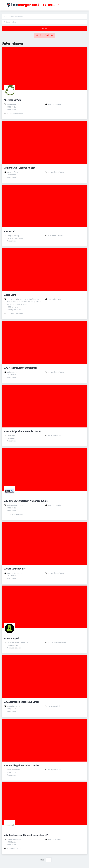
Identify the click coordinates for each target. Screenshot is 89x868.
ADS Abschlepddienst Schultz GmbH (21, 702)
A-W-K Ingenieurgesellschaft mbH (20, 368)
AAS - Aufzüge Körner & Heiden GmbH (22, 431)
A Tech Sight (10, 295)
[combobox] (44, 17)
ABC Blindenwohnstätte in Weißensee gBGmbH (27, 501)
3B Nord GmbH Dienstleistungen (20, 168)
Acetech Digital (11, 638)
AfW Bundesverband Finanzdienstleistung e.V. (26, 835)
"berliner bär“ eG (12, 100)
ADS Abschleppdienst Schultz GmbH (21, 765)
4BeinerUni (10, 231)
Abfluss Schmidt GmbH (15, 569)
